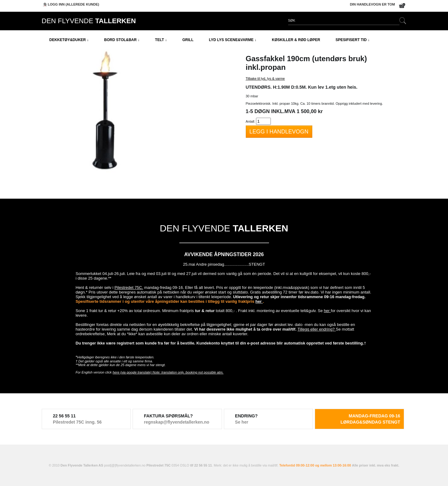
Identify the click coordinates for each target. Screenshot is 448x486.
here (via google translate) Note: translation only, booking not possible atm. (168, 372)
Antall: (251, 121)
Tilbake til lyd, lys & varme (265, 78)
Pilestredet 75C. (129, 287)
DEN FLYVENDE (89, 21)
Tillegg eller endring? (317, 329)
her (259, 301)
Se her (242, 422)
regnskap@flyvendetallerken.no (177, 422)
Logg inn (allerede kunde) (74, 4)
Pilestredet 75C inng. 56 (77, 422)
